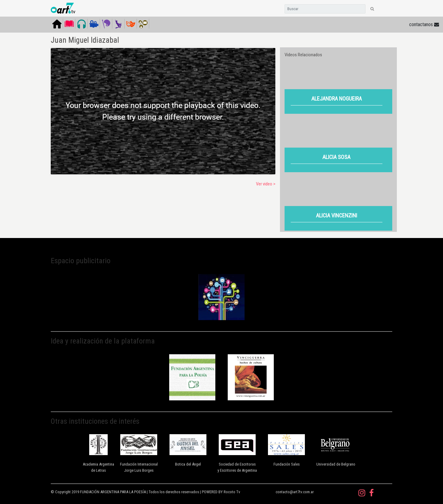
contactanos (424, 24)
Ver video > (266, 184)
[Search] (325, 9)
